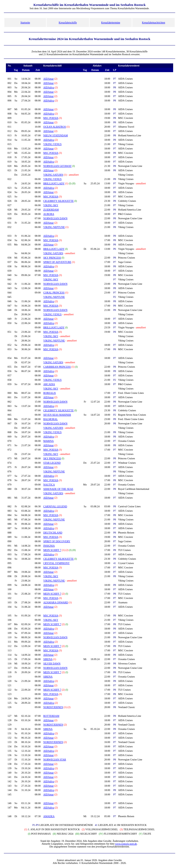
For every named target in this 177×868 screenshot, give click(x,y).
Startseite (25, 22)
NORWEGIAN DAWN (55, 218)
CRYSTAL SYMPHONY (56, 563)
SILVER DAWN (52, 664)
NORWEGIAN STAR (55, 760)
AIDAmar (48, 79)
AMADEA (49, 816)
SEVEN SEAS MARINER (57, 415)
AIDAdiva (49, 87)
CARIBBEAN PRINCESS (57, 367)
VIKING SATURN (53, 175)
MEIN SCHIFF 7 (52, 550)
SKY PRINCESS (52, 258)
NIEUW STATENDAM (55, 135)
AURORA (49, 214)
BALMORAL (50, 419)
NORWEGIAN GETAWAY (57, 166)
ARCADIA (49, 384)
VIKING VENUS (52, 144)
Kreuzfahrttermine (111, 22)
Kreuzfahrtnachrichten (154, 22)
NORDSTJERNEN (53, 707)
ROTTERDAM (51, 716)
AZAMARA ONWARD (56, 602)
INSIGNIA (49, 546)
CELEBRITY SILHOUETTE (58, 201)
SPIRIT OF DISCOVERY (57, 541)
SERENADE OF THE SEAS (58, 489)
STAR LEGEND (52, 463)
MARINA (48, 441)
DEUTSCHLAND (53, 533)
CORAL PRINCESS (54, 293)
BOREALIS (50, 393)
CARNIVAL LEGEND (55, 506)
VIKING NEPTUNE (54, 227)
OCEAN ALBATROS (55, 127)
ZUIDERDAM (51, 210)
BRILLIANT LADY (54, 183)
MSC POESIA (51, 118)
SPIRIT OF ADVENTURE (57, 262)
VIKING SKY (51, 205)
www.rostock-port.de (126, 844)
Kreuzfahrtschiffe (68, 22)
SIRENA (48, 659)
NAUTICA (49, 485)
